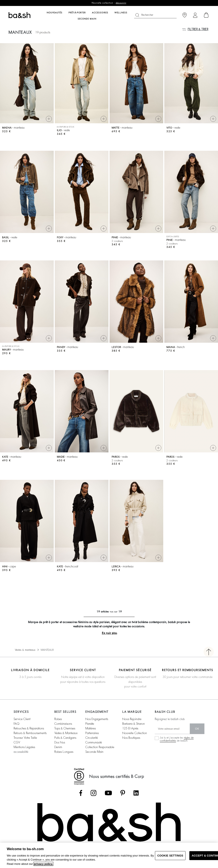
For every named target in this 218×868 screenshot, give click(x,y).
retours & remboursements (30, 739)
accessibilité (21, 757)
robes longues (64, 757)
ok (197, 734)
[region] (109, 855)
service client (22, 725)
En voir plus (110, 639)
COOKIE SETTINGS (170, 856)
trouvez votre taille (25, 743)
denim (58, 753)
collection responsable (100, 753)
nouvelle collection (135, 739)
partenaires (92, 739)
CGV (17, 748)
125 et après (130, 734)
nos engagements (97, 725)
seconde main (94, 757)
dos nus (60, 748)
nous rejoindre (132, 725)
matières (91, 734)
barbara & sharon (134, 729)
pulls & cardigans (65, 743)
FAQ (16, 729)
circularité (92, 743)
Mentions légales (24, 753)
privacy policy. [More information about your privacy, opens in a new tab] (43, 864)
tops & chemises (65, 734)
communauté (94, 748)
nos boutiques (131, 743)
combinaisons (63, 729)
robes (58, 725)
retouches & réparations (29, 734)
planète (90, 729)
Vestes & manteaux (25, 655)
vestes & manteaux (66, 739)
